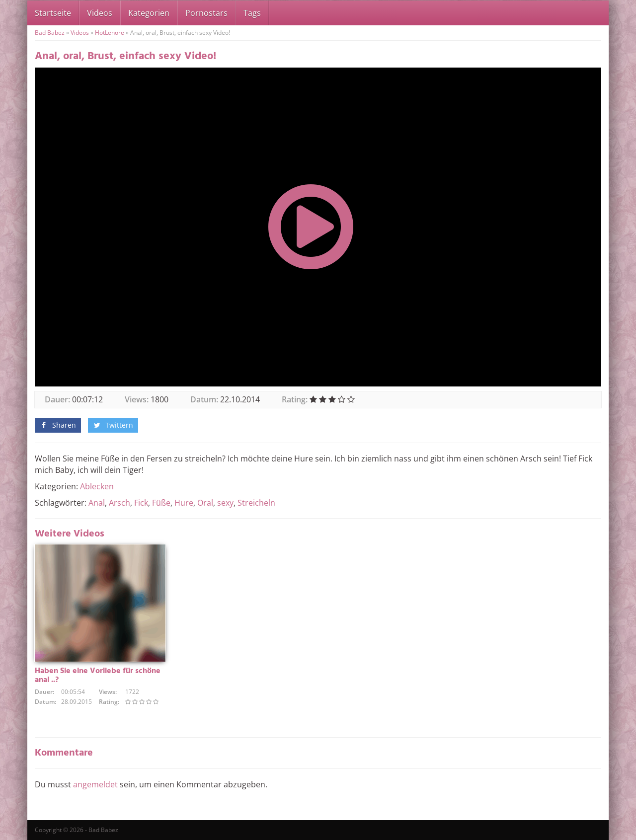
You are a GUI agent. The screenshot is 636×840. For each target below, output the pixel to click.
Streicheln (256, 503)
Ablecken (97, 486)
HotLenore (110, 33)
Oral (205, 503)
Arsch (119, 503)
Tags (252, 13)
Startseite (53, 13)
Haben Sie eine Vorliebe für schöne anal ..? (98, 676)
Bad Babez (50, 33)
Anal (97, 503)
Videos (100, 13)
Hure (184, 503)
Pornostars (206, 13)
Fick (141, 503)
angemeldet (95, 784)
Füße (161, 503)
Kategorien (149, 13)
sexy (225, 503)
